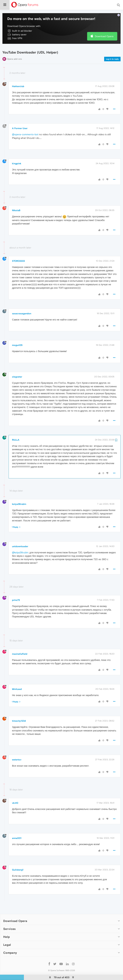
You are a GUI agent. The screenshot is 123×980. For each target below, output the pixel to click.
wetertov (17, 750)
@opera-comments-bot (25, 124)
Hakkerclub (18, 76)
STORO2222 (18, 251)
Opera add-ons (14, 49)
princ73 (16, 590)
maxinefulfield (20, 644)
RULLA (16, 430)
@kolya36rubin (20, 543)
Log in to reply (112, 49)
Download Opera (104, 26)
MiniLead (17, 679)
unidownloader (20, 536)
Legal (7, 935)
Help (6, 927)
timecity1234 (19, 711)
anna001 (17, 828)
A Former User (20, 118)
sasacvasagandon (22, 304)
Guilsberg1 (18, 860)
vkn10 (15, 793)
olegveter (17, 367)
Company (10, 943)
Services (9, 919)
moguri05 (17, 335)
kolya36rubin (19, 494)
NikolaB (16, 200)
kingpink (17, 154)
